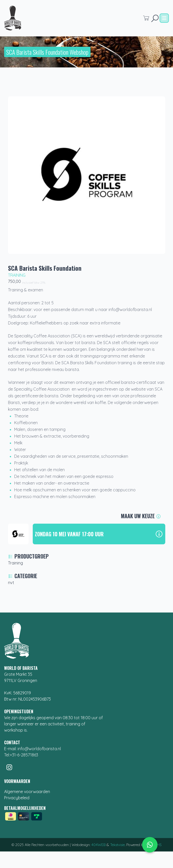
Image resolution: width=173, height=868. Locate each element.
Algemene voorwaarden (27, 792)
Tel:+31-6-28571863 (21, 755)
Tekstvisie (117, 845)
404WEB (98, 845)
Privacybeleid (17, 798)
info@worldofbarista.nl (39, 749)
